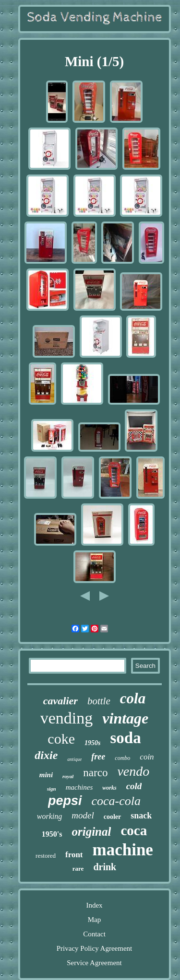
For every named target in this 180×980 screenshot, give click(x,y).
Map (95, 920)
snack (141, 816)
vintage (125, 718)
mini (46, 775)
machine (123, 850)
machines (79, 787)
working (49, 816)
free (98, 757)
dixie (46, 755)
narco (95, 773)
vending (67, 718)
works (109, 788)
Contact (94, 934)
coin (147, 757)
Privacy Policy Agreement (94, 948)
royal (68, 776)
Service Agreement (94, 963)
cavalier (60, 701)
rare (78, 869)
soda (125, 738)
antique (74, 759)
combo (122, 758)
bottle (99, 701)
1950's (52, 834)
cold (134, 786)
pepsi (65, 801)
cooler (113, 817)
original (91, 832)
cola (133, 698)
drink (105, 867)
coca (134, 830)
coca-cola (116, 801)
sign (52, 789)
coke (61, 739)
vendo (133, 771)
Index (94, 905)
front (74, 855)
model (83, 815)
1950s (92, 743)
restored (46, 856)
